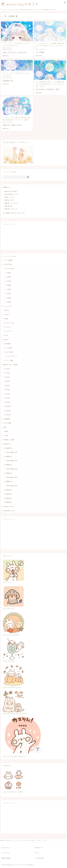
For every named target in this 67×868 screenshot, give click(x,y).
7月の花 (7, 393)
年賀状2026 (9, 447)
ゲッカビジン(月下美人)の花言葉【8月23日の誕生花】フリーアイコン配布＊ (16, 118)
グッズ (37, 852)
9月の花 (7, 401)
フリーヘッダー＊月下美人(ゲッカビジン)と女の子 (16, 74)
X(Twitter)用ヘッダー (8, 80)
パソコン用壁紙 (40, 50)
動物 (7, 318)
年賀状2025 (9, 455)
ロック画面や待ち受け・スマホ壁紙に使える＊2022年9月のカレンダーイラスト (50, 82)
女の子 (5, 52)
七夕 (7, 334)
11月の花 (8, 409)
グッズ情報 (8, 347)
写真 (5, 426)
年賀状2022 (9, 480)
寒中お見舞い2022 (12, 485)
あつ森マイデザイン (9, 505)
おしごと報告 (9, 351)
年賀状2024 (9, 464)
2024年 (9, 280)
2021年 (9, 292)
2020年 (9, 297)
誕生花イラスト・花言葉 (9, 124)
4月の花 (7, 380)
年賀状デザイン (8, 443)
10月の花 (8, 405)
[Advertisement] (14, 236)
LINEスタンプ (39, 846)
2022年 (57, 89)
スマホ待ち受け (50, 89)
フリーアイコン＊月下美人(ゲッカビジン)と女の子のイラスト (16, 44)
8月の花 (19, 124)
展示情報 (8, 343)
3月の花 (7, 376)
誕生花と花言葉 (6, 857)
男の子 (7, 309)
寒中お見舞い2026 (12, 451)
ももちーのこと (6, 846)
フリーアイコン (12, 52)
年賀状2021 (9, 489)
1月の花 (7, 368)
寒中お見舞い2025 (12, 460)
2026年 (9, 272)
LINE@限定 (7, 418)
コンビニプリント (12, 355)
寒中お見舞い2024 (12, 468)
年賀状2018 (9, 501)
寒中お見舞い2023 (12, 476)
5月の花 (7, 384)
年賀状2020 (9, 493)
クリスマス (8, 330)
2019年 (9, 301)
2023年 (9, 284)
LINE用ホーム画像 (9, 439)
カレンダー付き (40, 89)
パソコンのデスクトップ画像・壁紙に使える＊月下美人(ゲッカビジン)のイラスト (50, 44)
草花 (7, 434)
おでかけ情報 (7, 422)
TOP (22, 839)
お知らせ (6, 338)
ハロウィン (8, 326)
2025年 (9, 276)
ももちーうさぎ (22, 52)
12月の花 (8, 414)
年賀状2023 (9, 472)
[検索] (16, 176)
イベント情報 (9, 359)
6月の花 (7, 389)
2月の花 (7, 372)
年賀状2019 (9, 497)
